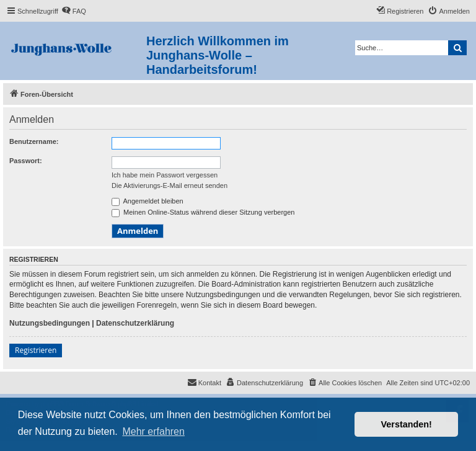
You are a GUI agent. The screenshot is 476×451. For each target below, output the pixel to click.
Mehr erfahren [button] (153, 431)
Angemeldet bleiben (148, 201)
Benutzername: (34, 141)
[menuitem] (74, 11)
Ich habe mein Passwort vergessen (165, 175)
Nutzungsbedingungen (50, 323)
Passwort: (26, 161)
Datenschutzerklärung (135, 323)
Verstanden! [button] (407, 424)
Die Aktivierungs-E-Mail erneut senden (170, 185)
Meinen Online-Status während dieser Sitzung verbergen (203, 212)
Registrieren (36, 350)
